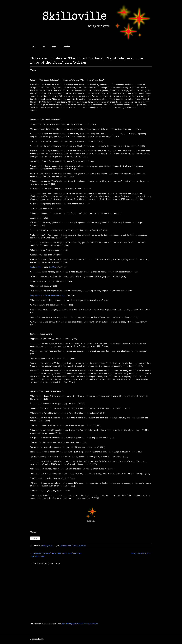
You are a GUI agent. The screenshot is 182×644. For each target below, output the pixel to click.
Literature (44, 546)
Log (43, 46)
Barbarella (35, 267)
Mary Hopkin (36, 296)
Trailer (53, 267)
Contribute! (67, 46)
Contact (54, 46)
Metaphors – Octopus (141, 553)
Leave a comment (79, 546)
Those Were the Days (55, 296)
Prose (50, 546)
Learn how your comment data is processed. (80, 623)
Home (33, 46)
